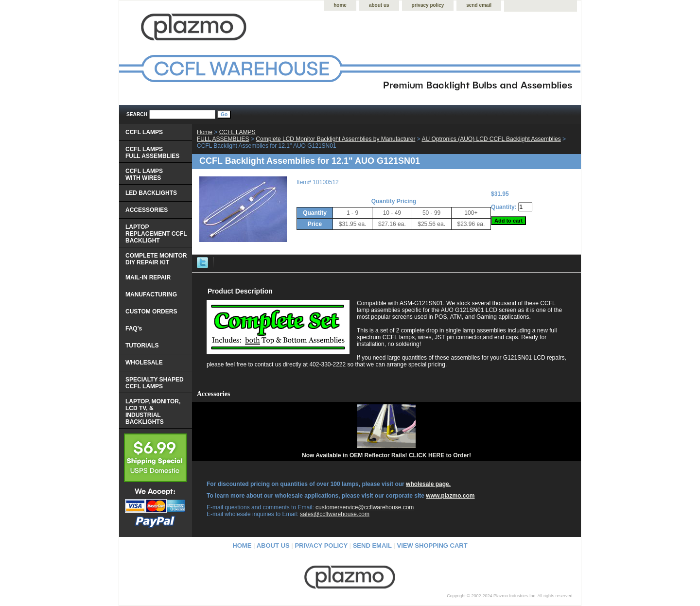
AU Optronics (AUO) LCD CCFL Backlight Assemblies (491, 139)
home (340, 5)
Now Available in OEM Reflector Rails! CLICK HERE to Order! (386, 455)
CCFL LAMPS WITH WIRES (144, 174)
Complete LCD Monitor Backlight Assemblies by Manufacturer (335, 139)
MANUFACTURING (151, 294)
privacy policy (428, 5)
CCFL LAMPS (144, 132)
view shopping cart (432, 545)
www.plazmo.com (450, 496)
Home (205, 132)
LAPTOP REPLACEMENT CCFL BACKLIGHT (156, 234)
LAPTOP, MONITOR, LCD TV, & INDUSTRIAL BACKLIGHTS (153, 412)
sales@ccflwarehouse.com (335, 514)
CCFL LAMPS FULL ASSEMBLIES (226, 136)
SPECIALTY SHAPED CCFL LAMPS (155, 383)
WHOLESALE (144, 363)
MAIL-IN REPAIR (148, 277)
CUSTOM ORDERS (151, 312)
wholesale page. (428, 484)
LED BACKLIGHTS (151, 193)
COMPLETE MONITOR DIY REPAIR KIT (156, 259)
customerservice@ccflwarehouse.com (365, 507)
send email (479, 5)
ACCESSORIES (147, 210)
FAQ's (134, 329)
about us (379, 5)
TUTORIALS (142, 346)
